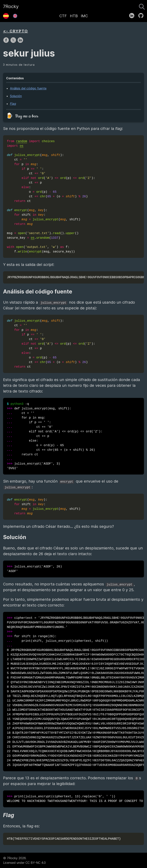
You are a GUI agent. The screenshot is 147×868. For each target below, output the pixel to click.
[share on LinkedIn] (20, 42)
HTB (74, 16)
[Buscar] (142, 6)
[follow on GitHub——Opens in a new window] (142, 15)
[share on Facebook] (7, 42)
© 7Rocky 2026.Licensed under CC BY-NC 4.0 (24, 860)
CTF (63, 16)
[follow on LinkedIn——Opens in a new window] (133, 15)
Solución (16, 96)
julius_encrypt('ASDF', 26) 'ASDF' (34, 569)
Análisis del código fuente (28, 88)
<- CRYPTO (16, 31)
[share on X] (14, 42)
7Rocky (11, 6)
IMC (84, 16)
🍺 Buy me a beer (22, 116)
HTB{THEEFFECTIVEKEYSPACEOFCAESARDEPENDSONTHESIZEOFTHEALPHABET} (64, 839)
